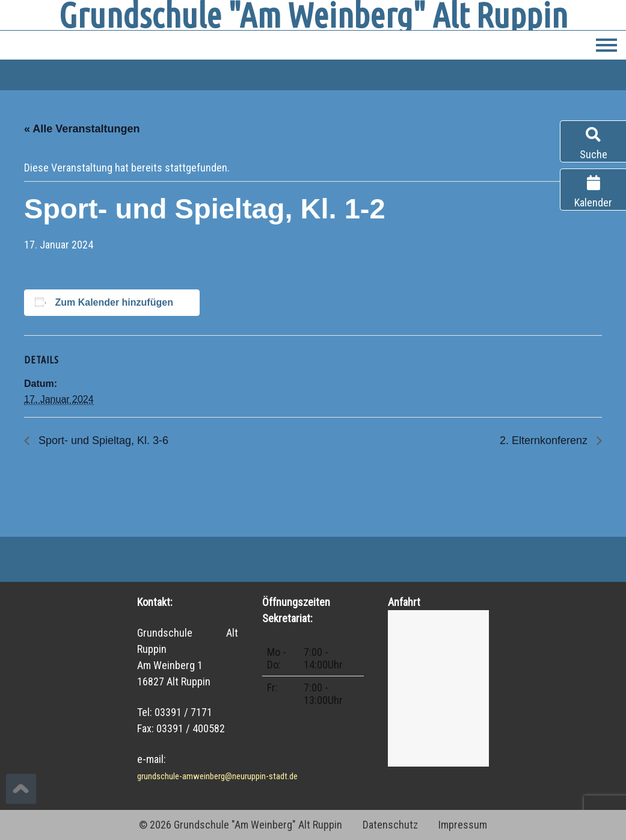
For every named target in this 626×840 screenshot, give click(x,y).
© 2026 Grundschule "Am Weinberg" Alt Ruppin (241, 825)
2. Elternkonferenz (545, 440)
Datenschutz (390, 825)
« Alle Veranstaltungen (82, 129)
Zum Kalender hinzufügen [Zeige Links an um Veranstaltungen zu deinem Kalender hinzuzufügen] (114, 302)
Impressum (463, 825)
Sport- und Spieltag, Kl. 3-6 (102, 440)
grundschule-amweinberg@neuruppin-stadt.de (217, 776)
